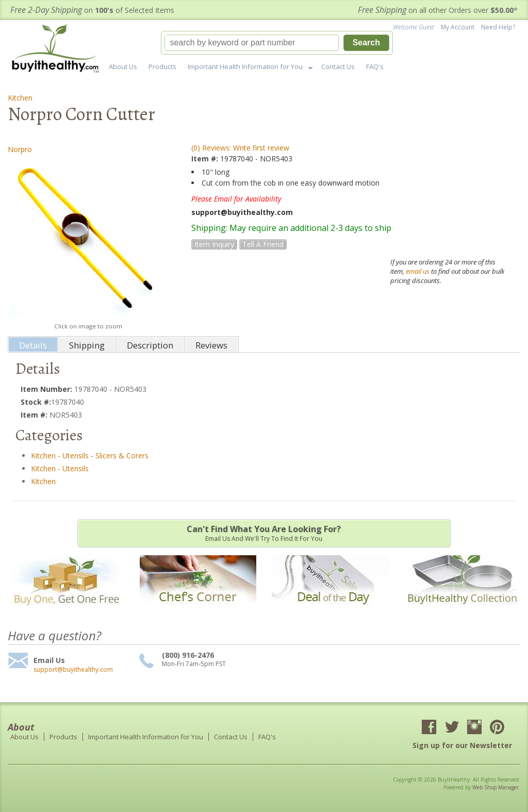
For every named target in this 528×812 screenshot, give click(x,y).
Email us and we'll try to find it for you (264, 533)
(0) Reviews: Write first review (240, 148)
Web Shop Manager (496, 787)
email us (418, 271)
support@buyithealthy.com (73, 670)
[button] (277, 43)
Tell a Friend (263, 244)
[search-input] (252, 43)
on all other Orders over (438, 10)
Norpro (20, 149)
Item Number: (47, 389)
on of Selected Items (92, 10)
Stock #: (36, 402)
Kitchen (20, 98)
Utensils (76, 455)
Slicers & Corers (122, 455)
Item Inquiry (214, 244)
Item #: (206, 159)
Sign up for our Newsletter (462, 745)
